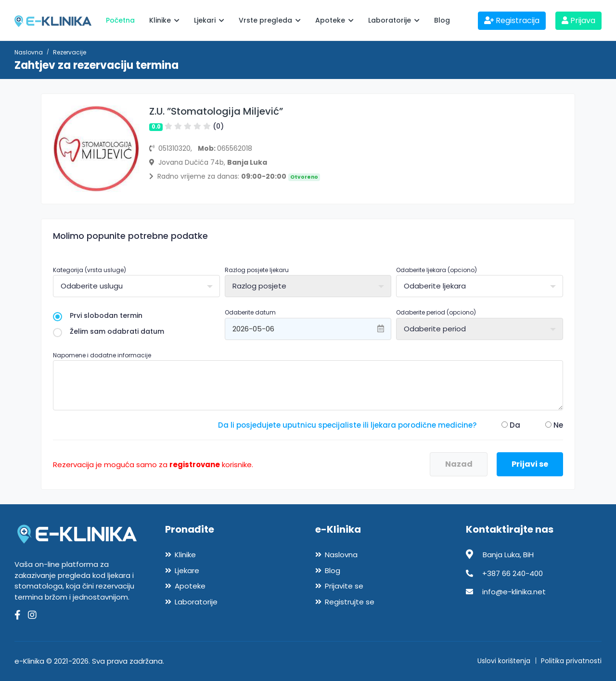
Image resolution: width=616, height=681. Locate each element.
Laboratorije (394, 20)
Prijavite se (344, 586)
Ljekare (187, 570)
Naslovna (29, 52)
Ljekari (209, 20)
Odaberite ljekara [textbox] (435, 286)
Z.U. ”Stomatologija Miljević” (216, 111)
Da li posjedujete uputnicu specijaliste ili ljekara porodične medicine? (347, 425)
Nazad (459, 464)
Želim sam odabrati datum (109, 332)
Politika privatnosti (571, 661)
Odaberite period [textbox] (435, 329)
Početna (120, 20)
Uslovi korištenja (504, 661)
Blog (442, 20)
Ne (554, 425)
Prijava (578, 20)
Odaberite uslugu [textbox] (92, 286)
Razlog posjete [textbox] (259, 286)
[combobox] (136, 286)
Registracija (512, 20)
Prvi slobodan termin (98, 316)
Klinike (164, 20)
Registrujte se (350, 602)
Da (511, 425)
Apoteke (334, 20)
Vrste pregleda (270, 20)
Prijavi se (530, 464)
